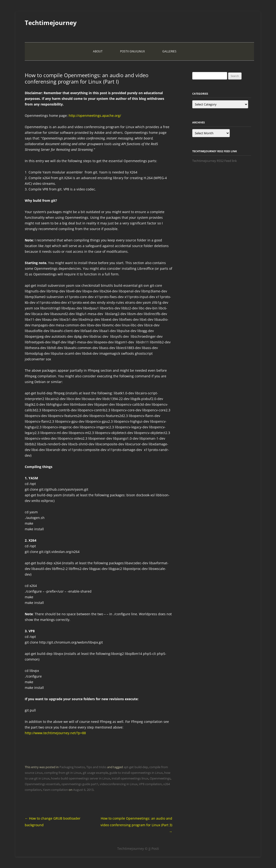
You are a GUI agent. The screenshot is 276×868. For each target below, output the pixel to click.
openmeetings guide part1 (80, 784)
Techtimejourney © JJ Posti (138, 849)
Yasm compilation (55, 790)
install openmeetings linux (130, 778)
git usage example (95, 773)
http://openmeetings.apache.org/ (95, 116)
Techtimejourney (51, 23)
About (98, 51)
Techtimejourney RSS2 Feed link (215, 161)
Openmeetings (160, 778)
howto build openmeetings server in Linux (81, 778)
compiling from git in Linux (63, 773)
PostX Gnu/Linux (132, 51)
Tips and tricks (96, 767)
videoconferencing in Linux (119, 784)
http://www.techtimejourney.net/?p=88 (55, 733)
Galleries (169, 51)
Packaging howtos (72, 767)
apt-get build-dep (136, 767)
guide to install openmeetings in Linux (136, 773)
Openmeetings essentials (42, 784)
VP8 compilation (150, 784)
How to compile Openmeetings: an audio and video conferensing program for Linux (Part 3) (136, 825)
